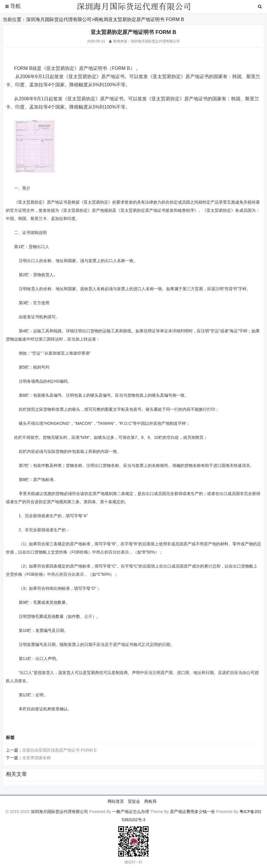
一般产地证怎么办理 (131, 812)
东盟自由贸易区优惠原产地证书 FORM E (59, 750)
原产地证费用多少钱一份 (192, 812)
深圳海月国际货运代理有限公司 (59, 19)
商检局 (101, 19)
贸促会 (134, 801)
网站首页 (116, 801)
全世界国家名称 (37, 758)
